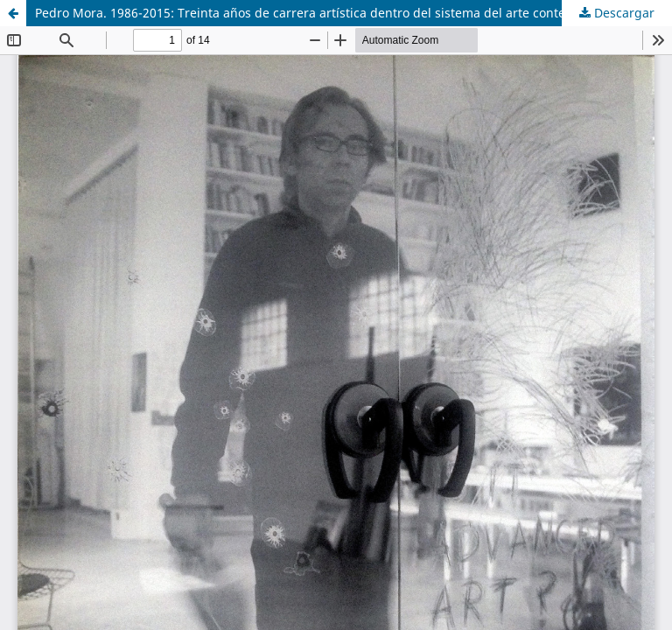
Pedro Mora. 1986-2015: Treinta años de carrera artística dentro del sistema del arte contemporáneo (330, 13)
